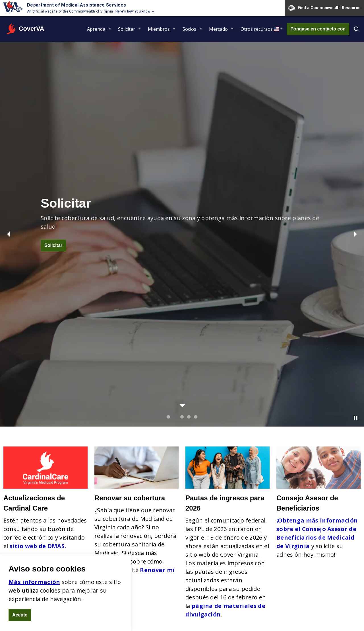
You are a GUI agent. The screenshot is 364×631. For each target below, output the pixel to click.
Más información (34, 582)
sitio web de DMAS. (38, 269)
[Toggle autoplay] (355, 141)
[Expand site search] (357, 29)
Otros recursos (257, 29)
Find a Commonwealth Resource (324, 8)
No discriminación (180, 503)
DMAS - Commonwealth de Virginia (326, 616)
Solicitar (127, 29)
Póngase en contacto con (318, 29)
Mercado (218, 29)
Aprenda (96, 29)
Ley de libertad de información (203, 616)
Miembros (159, 29)
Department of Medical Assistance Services (76, 5)
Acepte (20, 615)
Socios (189, 29)
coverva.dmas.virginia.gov (55, 541)
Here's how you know (133, 11)
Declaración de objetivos (188, 511)
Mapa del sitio (159, 616)
